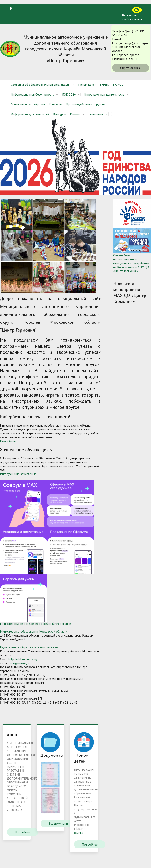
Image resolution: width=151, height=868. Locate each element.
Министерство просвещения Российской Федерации (35, 624)
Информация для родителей (30, 114)
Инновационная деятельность (104, 94)
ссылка (79, 833)
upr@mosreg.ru (20, 663)
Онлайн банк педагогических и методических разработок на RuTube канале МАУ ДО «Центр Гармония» (131, 263)
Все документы (59, 823)
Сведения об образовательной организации (41, 85)
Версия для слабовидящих (132, 14)
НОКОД (118, 85)
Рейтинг (75, 114)
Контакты (55, 104)
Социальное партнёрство (28, 104)
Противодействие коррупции (86, 104)
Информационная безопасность (32, 94)
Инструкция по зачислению (18, 474)
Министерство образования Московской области (34, 631)
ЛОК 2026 (69, 94)
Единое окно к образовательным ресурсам (29, 647)
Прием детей (87, 85)
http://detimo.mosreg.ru (24, 659)
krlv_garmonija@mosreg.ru (130, 43)
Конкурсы (60, 114)
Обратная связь (131, 68)
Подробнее (8, 441)
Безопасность (98, 114)
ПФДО (105, 85)
